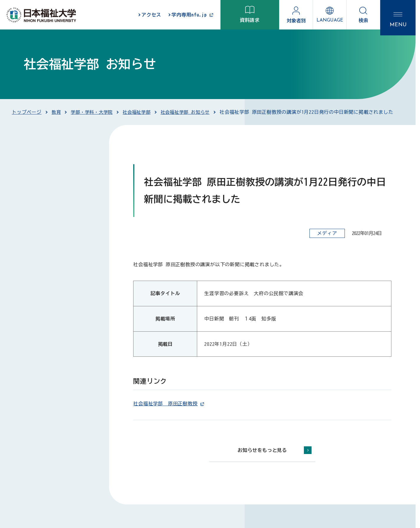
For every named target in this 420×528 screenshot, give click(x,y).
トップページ (27, 112)
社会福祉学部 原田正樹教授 (169, 404)
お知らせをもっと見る (262, 450)
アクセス (151, 15)
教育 (57, 112)
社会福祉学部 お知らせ (192, 112)
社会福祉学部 (141, 112)
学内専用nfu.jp (192, 15)
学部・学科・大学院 (94, 112)
